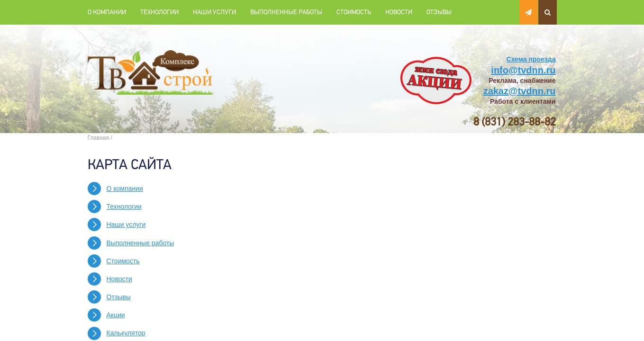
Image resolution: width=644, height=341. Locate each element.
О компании (107, 12)
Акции (116, 315)
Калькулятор (126, 333)
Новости (399, 12)
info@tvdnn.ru (523, 70)
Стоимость (354, 12)
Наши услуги (214, 12)
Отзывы (439, 12)
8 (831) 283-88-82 (515, 122)
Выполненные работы (286, 12)
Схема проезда (531, 59)
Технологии (159, 12)
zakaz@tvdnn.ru (520, 91)
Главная (99, 138)
